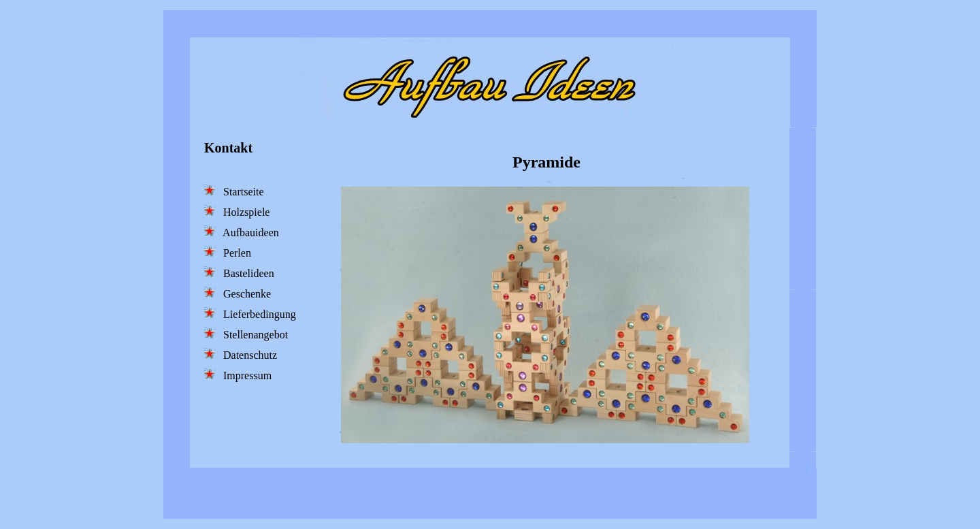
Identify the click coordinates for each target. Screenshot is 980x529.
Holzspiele (237, 211)
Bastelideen (239, 273)
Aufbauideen (242, 232)
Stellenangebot (246, 334)
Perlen (228, 252)
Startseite (234, 191)
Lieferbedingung (250, 314)
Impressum (238, 375)
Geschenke (238, 293)
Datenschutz (241, 354)
